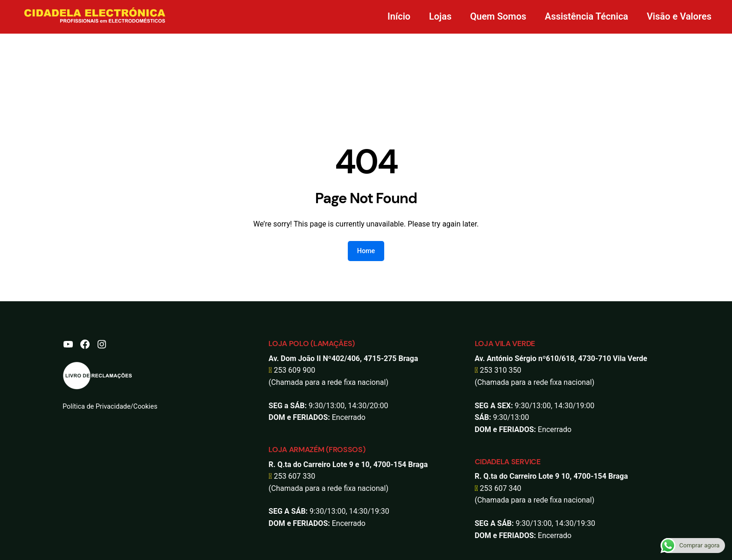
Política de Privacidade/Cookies (110, 407)
